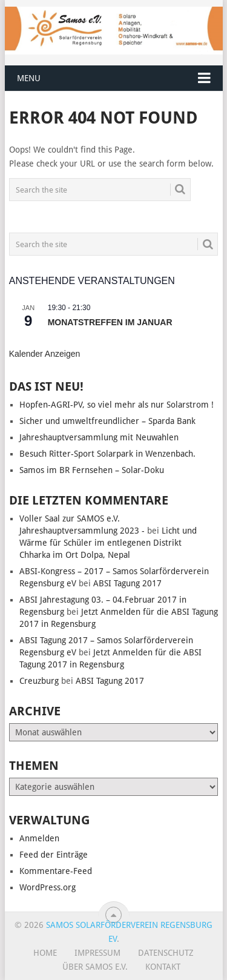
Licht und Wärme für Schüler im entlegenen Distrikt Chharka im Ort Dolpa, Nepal (108, 543)
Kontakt (163, 967)
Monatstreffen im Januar (110, 322)
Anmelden (39, 838)
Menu (29, 78)
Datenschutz (166, 953)
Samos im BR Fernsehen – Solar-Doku (92, 470)
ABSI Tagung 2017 (127, 583)
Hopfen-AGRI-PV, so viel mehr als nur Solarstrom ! (117, 405)
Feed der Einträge (54, 855)
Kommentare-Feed (56, 871)
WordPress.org (48, 887)
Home (45, 953)
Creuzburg (39, 681)
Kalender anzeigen (45, 354)
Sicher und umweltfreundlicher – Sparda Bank (107, 421)
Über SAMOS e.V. (95, 967)
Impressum (97, 953)
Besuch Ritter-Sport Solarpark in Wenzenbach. (107, 454)
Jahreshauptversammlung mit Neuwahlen (99, 437)
